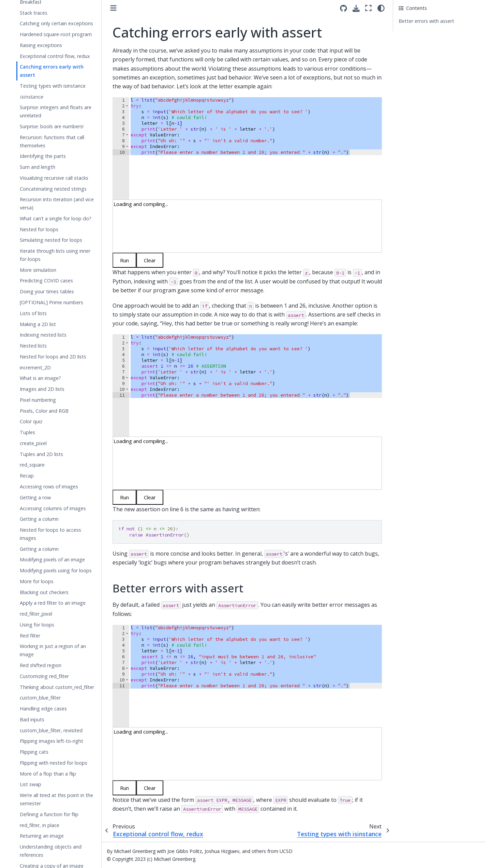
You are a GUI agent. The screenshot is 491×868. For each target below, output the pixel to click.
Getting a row (35, 497)
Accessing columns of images (53, 508)
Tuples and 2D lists (41, 454)
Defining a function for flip (49, 814)
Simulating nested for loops (51, 240)
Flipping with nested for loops (54, 763)
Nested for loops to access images (50, 534)
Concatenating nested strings (53, 189)
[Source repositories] (344, 8)
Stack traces (34, 13)
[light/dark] (381, 8)
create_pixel (33, 443)
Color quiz (31, 421)
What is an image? (40, 378)
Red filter (30, 636)
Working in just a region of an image (53, 650)
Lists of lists (33, 313)
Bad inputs (32, 719)
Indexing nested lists (43, 335)
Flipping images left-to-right (51, 741)
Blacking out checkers (44, 592)
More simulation (38, 270)
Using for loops (37, 625)
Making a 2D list (38, 324)
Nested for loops (39, 229)
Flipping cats (34, 752)
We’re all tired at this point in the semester (56, 799)
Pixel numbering (38, 400)
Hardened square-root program (56, 34)
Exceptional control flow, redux (55, 56)
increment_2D (35, 367)
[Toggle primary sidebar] (113, 8)
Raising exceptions (41, 45)
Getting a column (39, 519)
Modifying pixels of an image (52, 560)
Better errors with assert (426, 21)
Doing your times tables (47, 291)
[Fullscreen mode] (368, 8)
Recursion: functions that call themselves (52, 141)
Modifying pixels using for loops (56, 570)
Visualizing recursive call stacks (54, 178)
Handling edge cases (43, 709)
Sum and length (38, 167)
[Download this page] (356, 8)
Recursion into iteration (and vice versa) (57, 203)
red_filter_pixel (36, 614)
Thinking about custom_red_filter (57, 687)
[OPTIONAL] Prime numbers (51, 302)
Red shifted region (41, 665)
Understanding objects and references (51, 851)
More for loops (37, 581)
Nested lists (33, 346)
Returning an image (42, 836)
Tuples (27, 432)
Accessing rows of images (49, 487)
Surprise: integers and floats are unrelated (56, 111)
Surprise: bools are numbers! (52, 126)
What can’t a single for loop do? (56, 218)
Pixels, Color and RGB (44, 411)
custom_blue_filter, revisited (51, 730)
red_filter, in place (40, 825)
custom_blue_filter (40, 698)
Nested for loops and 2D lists (53, 357)
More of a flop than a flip (48, 774)
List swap (31, 784)
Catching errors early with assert (52, 71)
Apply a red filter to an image (53, 603)
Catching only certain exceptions (56, 23)
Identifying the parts (43, 156)
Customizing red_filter (44, 676)
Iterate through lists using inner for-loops (55, 255)
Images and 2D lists (42, 389)
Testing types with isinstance (53, 86)
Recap (27, 476)
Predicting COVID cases (46, 281)
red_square (32, 465)
